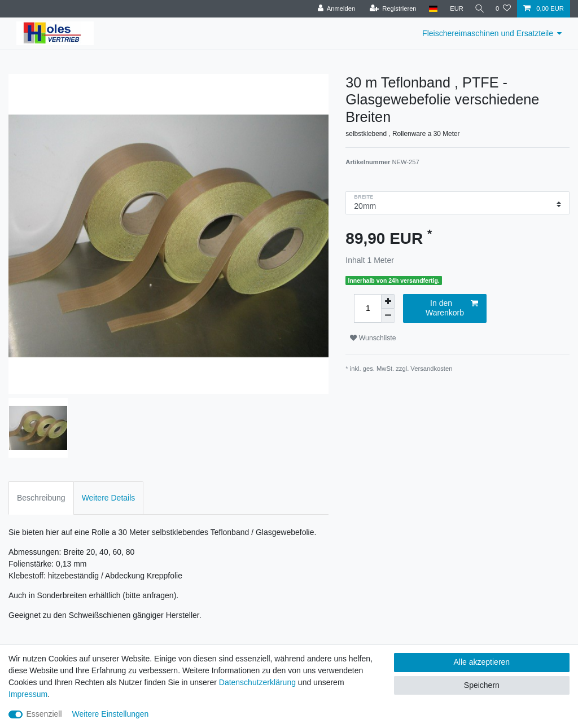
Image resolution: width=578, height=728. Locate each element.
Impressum (28, 694)
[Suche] (478, 9)
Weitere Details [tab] (109, 498)
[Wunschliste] (503, 9)
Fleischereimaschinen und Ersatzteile (488, 33)
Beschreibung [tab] (41, 498)
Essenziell (44, 714)
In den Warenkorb (452, 308)
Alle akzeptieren (482, 662)
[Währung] (454, 9)
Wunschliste (373, 338)
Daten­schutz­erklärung (257, 682)
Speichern (482, 685)
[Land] (430, 9)
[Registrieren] (390, 9)
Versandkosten (431, 369)
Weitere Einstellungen (110, 714)
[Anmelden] (333, 9)
